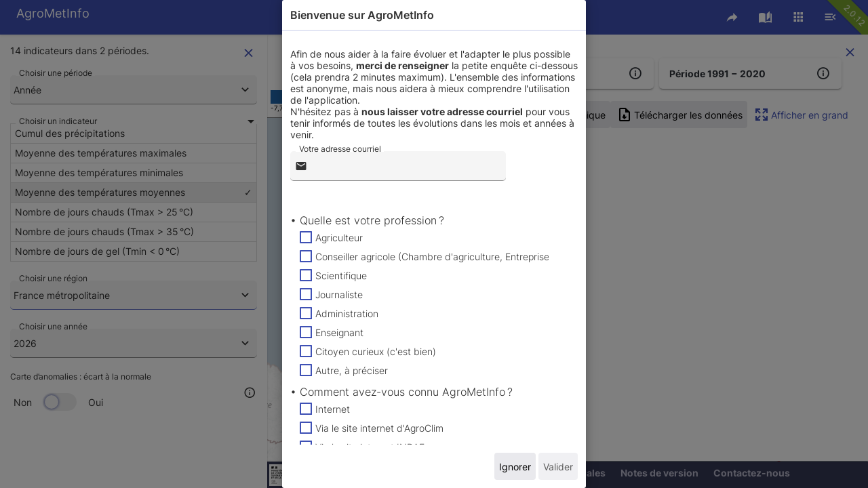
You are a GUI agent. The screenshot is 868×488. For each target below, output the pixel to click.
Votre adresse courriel (340, 149)
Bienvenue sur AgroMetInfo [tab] (362, 15)
